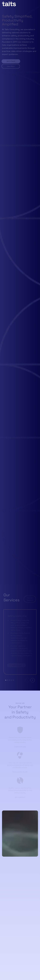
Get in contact (20, 797)
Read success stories (20, 771)
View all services (30, 599)
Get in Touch (11, 60)
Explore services (20, 746)
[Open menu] (37, 4)
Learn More (11, 65)
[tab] (6, 680)
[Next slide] (33, 680)
